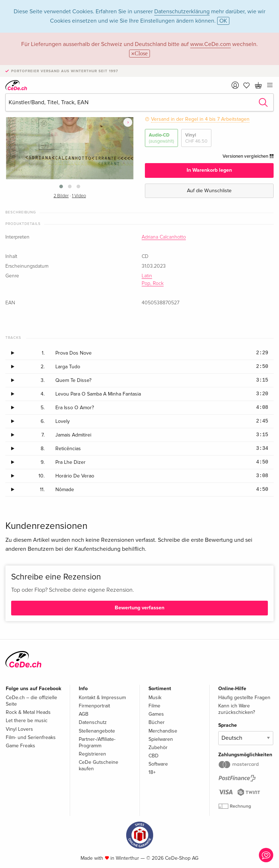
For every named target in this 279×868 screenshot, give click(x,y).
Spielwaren (161, 739)
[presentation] (128, 122)
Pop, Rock (153, 283)
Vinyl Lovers (19, 729)
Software (158, 764)
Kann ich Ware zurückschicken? (237, 709)
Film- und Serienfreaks (31, 737)
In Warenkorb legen (209, 170)
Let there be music (27, 721)
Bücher (157, 722)
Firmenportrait (94, 706)
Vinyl (196, 138)
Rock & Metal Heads (28, 712)
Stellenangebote (97, 731)
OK (223, 21)
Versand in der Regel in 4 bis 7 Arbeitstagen (200, 119)
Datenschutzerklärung (182, 11)
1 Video (79, 196)
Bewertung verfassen (139, 608)
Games (156, 714)
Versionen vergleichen (248, 156)
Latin (147, 276)
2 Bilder (61, 196)
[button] (61, 186)
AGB (84, 714)
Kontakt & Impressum (102, 698)
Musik (155, 698)
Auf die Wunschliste (209, 191)
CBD (154, 756)
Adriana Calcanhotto (164, 237)
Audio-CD (161, 138)
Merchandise (163, 731)
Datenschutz (93, 722)
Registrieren (92, 754)
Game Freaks (20, 746)
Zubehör (158, 747)
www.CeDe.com (211, 44)
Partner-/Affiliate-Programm (97, 742)
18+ (152, 772)
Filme (154, 706)
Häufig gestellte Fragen (244, 698)
